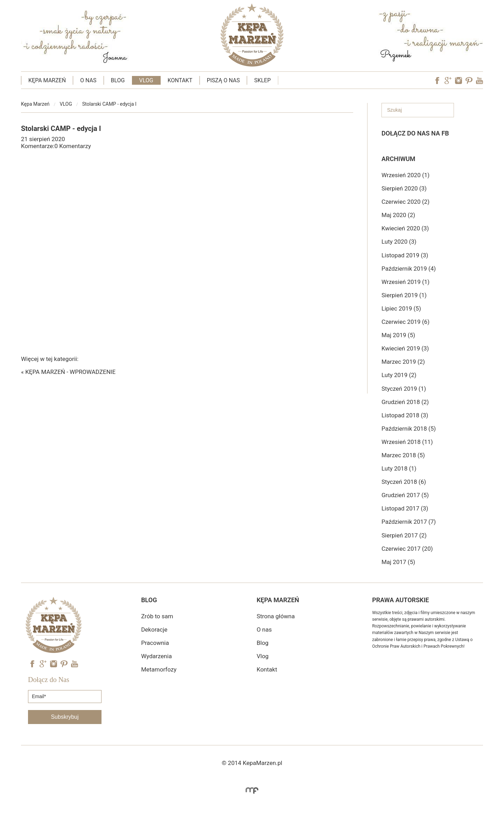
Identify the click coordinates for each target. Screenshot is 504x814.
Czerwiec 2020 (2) (405, 202)
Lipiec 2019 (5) (401, 308)
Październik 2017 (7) (409, 522)
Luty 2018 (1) (399, 468)
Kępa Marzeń (35, 104)
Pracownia (155, 643)
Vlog (262, 656)
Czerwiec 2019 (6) (405, 322)
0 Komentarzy (72, 146)
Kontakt (267, 669)
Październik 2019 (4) (409, 269)
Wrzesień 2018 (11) (407, 442)
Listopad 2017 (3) (405, 508)
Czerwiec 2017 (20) (407, 549)
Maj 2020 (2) (398, 215)
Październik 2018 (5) (409, 429)
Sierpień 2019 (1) (404, 295)
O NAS (88, 80)
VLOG (146, 80)
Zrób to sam (157, 616)
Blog (262, 643)
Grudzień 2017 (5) (405, 495)
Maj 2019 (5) (398, 335)
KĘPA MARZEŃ (47, 80)
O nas (264, 629)
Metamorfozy (159, 669)
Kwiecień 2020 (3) (405, 228)
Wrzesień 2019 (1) (405, 282)
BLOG (118, 80)
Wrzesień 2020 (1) (405, 175)
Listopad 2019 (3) (405, 255)
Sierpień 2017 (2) (404, 535)
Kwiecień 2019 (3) (405, 348)
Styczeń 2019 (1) (404, 389)
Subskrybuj (65, 717)
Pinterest (469, 81)
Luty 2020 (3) (399, 242)
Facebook (437, 81)
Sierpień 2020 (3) (404, 188)
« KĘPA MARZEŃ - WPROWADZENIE (68, 372)
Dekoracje (154, 629)
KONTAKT (180, 80)
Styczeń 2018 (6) (404, 482)
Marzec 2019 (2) (403, 362)
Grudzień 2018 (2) (405, 402)
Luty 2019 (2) (399, 375)
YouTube (479, 81)
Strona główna (276, 616)
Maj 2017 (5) (398, 562)
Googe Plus (448, 81)
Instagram (458, 81)
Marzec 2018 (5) (403, 455)
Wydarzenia (156, 656)
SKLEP (262, 80)
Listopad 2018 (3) (405, 415)
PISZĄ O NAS (223, 80)
